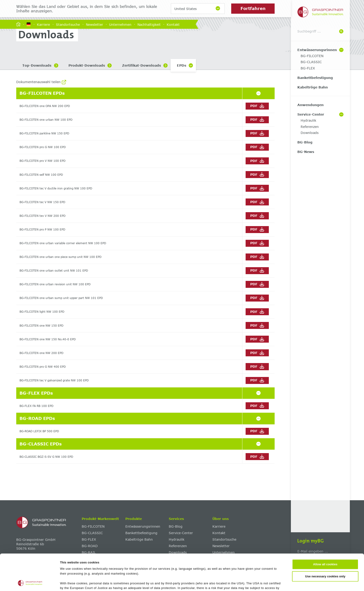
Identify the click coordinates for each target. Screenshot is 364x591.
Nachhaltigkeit (149, 24)
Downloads (310, 133)
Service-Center (311, 114)
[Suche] (341, 32)
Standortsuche (68, 24)
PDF (257, 106)
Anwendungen (310, 105)
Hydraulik (308, 120)
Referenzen (310, 127)
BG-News (306, 152)
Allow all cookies (325, 531)
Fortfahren (253, 8)
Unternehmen (120, 24)
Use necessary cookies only (325, 542)
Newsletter (94, 24)
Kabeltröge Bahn (313, 87)
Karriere (43, 24)
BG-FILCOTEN (312, 56)
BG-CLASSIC (311, 62)
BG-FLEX (308, 68)
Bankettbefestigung (315, 78)
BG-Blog (305, 142)
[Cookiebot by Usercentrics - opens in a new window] (30, 582)
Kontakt (173, 24)
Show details (226, 582)
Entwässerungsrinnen (317, 50)
